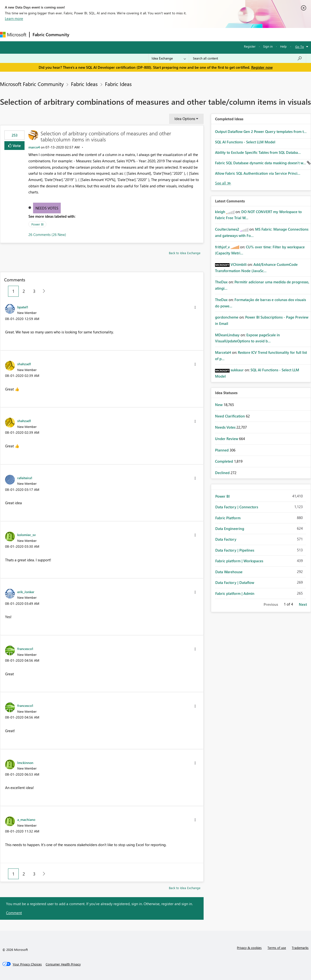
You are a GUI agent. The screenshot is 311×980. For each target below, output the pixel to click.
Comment (14, 913)
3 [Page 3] (34, 291)
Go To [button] (300, 47)
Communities (143, 34)
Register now (262, 67)
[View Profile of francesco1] (25, 649)
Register (250, 46)
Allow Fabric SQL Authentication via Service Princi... (258, 173)
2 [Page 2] (24, 291)
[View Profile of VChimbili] (239, 264)
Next (303, 604)
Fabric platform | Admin (235, 593)
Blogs (165, 34)
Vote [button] (16, 145)
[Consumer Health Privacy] (63, 964)
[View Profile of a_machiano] (26, 819)
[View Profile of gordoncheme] (227, 317)
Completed (225, 461)
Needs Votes (47, 208)
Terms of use (277, 948)
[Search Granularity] (169, 58)
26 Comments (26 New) (47, 234)
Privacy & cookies (249, 948)
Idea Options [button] (185, 119)
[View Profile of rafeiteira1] (25, 478)
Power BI (37, 224)
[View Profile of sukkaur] (237, 370)
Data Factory (226, 539)
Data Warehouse (229, 572)
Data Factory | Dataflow (235, 582)
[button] (195, 307)
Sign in (268, 46)
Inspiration (102, 34)
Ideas (122, 34)
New (219, 405)
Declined (223, 473)
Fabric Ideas (84, 84)
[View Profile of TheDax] (221, 282)
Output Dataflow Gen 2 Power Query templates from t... (261, 131)
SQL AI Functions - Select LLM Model (245, 142)
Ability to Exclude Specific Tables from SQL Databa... (258, 152)
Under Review (227, 439)
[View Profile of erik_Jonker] (26, 592)
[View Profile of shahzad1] (24, 364)
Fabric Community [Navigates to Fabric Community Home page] (51, 35)
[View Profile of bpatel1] (23, 307)
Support (204, 34)
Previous (271, 604)
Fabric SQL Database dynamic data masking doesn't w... (261, 163)
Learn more (14, 18)
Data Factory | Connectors (237, 507)
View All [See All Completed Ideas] (223, 183)
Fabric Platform (228, 518)
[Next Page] (43, 291)
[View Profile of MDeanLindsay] (227, 335)
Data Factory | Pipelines (235, 550)
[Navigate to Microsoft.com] (13, 35)
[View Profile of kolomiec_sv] (26, 535)
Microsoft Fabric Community (32, 84)
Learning (184, 34)
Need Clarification (230, 416)
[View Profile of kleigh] (220, 212)
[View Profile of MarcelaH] (223, 352)
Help (283, 46)
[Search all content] (247, 58)
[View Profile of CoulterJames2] (227, 229)
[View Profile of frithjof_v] (222, 247)
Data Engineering (230, 529)
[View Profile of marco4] (34, 147)
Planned (222, 450)
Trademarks (300, 948)
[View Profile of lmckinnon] (25, 763)
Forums (80, 34)
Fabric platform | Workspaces (239, 561)
